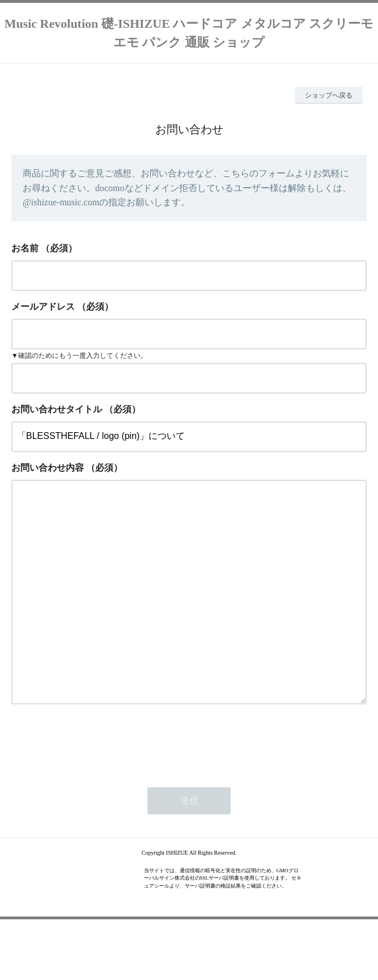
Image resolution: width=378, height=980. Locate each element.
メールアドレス (43, 307)
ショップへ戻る (329, 95)
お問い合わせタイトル (57, 409)
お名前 (25, 248)
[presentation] (97, 788)
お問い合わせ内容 (48, 468)
